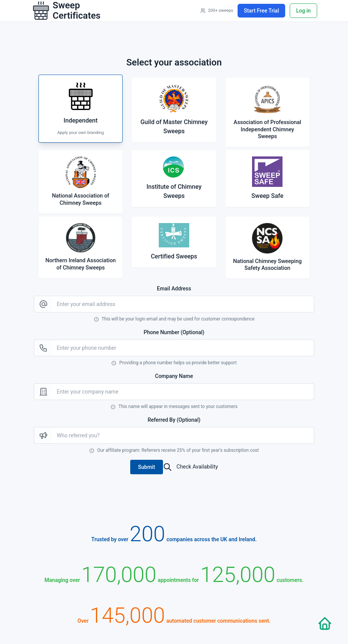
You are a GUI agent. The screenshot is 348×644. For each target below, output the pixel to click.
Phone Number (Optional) (174, 332)
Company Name (174, 376)
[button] (147, 467)
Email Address (174, 289)
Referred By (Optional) (174, 420)
